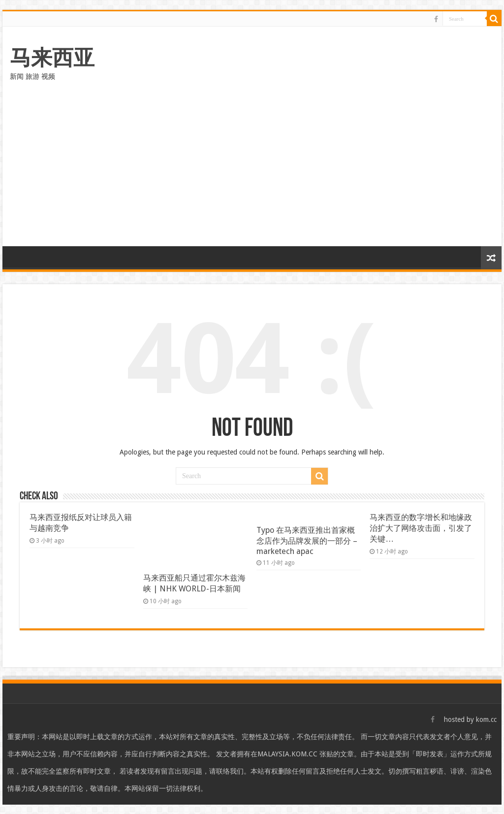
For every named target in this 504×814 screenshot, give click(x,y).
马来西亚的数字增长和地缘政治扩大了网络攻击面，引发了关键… (421, 528)
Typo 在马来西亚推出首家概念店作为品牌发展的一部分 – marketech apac (307, 541)
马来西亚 (52, 58)
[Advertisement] (252, 172)
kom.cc (486, 719)
